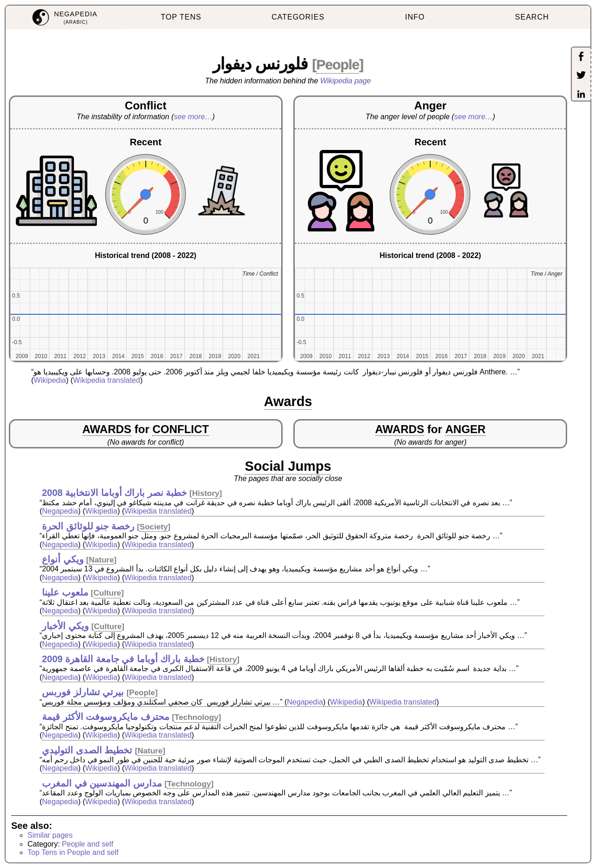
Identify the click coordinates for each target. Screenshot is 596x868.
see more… (193, 117)
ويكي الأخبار (65, 626)
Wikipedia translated (107, 380)
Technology (196, 717)
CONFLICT (180, 429)
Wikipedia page (346, 81)
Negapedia (60, 511)
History (206, 493)
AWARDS (107, 429)
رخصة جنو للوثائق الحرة (88, 526)
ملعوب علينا (65, 592)
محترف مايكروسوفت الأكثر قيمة (106, 717)
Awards (288, 401)
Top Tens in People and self (73, 852)
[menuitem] (64, 17)
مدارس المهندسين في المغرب (102, 783)
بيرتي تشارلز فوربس (83, 692)
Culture (108, 593)
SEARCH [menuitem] (532, 17)
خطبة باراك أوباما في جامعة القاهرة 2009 (123, 659)
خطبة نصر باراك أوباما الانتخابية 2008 (114, 493)
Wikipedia (50, 380)
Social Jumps (288, 466)
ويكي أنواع (63, 559)
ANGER (465, 429)
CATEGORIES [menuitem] (298, 17)
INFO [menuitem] (415, 17)
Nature (102, 560)
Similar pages (50, 835)
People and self (88, 844)
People (338, 64)
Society (154, 527)
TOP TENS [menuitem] (181, 17)
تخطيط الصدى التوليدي (87, 750)
